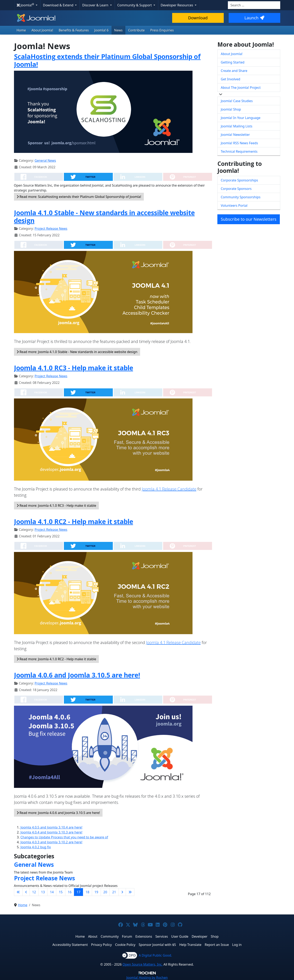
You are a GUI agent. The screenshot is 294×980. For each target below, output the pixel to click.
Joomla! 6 (101, 30)
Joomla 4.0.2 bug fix (36, 847)
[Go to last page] (130, 892)
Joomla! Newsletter (235, 135)
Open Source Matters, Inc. (142, 964)
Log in (237, 945)
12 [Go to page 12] (34, 892)
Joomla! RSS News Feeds (239, 143)
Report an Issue (217, 945)
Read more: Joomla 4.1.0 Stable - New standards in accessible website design (77, 352)
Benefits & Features (74, 30)
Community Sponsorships (241, 197)
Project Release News (51, 229)
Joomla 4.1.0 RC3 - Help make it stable (74, 368)
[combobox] (254, 5)
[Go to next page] (122, 892)
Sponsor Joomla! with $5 (157, 945)
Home (21, 30)
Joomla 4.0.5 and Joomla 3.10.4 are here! (51, 827)
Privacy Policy (101, 945)
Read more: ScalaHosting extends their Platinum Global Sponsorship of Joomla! (79, 197)
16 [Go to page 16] (70, 892)
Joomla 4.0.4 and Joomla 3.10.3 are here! (51, 832)
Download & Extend (59, 5)
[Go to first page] (18, 892)
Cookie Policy (125, 945)
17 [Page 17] (78, 892)
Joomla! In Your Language (241, 118)
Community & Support (135, 5)
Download (198, 18)
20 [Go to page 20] (105, 892)
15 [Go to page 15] (61, 892)
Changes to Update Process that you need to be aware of (64, 837)
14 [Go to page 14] (52, 892)
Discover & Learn (96, 5)
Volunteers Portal (234, 205)
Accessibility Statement (70, 945)
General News (45, 160)
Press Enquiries (162, 30)
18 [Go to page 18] (87, 892)
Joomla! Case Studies (237, 101)
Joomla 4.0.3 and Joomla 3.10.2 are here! (51, 842)
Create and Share (234, 71)
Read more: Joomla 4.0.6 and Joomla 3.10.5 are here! (58, 813)
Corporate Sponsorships (239, 180)
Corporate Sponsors (236, 189)
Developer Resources (177, 5)
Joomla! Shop (231, 109)
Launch (254, 18)
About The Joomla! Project (241, 88)
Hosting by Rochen (147, 978)
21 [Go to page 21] (114, 892)
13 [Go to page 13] (43, 892)
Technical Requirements (239, 151)
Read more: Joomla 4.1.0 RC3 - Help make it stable (56, 506)
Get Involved (231, 79)
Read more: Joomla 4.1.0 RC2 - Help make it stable (56, 659)
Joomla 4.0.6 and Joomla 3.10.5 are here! (77, 675)
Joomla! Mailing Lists (237, 126)
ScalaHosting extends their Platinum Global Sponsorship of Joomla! (107, 60)
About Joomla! (42, 30)
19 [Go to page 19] (96, 892)
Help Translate (190, 945)
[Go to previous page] (26, 892)
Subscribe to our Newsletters (249, 219)
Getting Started (233, 62)
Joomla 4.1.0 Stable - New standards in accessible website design (104, 216)
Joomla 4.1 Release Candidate (169, 489)
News (118, 30)
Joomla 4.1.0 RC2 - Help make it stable (74, 521)
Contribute (137, 30)
